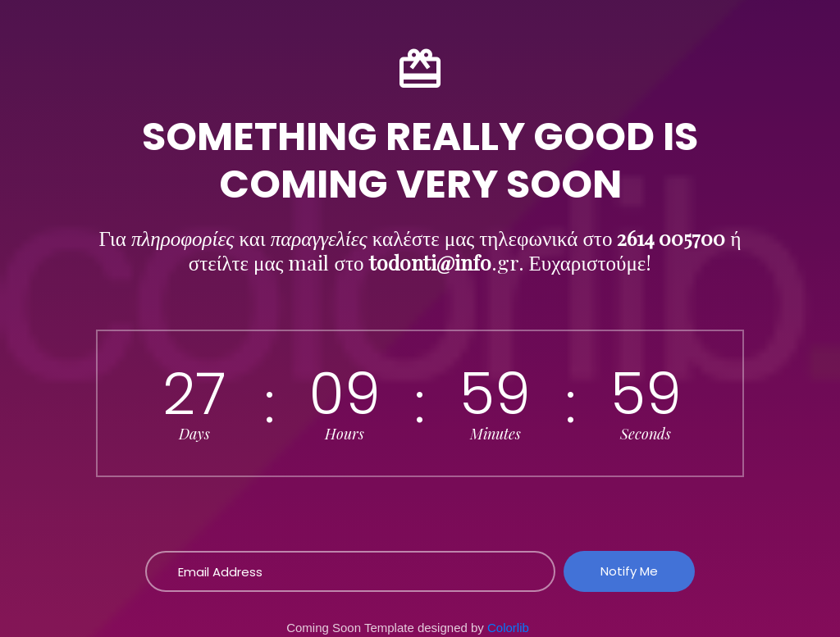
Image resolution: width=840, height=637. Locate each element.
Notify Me (629, 571)
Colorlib (508, 628)
